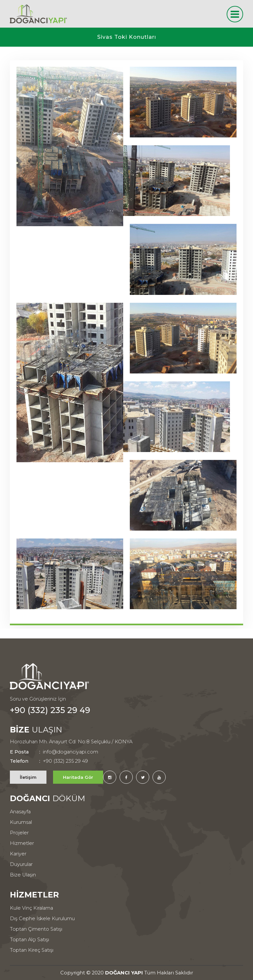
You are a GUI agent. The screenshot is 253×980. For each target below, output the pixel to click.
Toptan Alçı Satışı (29, 940)
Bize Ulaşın (23, 875)
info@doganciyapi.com (54, 752)
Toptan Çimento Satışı (36, 929)
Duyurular (21, 864)
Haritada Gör (78, 777)
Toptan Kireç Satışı (32, 950)
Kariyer (18, 854)
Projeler (19, 833)
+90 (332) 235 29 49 (50, 710)
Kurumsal (21, 822)
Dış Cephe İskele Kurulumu (42, 919)
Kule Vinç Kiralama (31, 908)
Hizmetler (22, 843)
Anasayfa (20, 812)
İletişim (28, 777)
